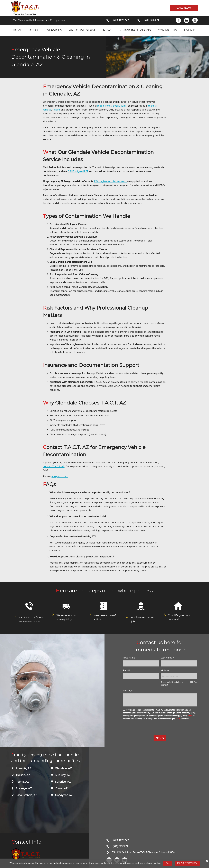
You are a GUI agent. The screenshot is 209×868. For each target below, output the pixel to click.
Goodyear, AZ (63, 795)
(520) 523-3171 (151, 20)
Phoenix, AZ (23, 768)
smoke (56, 110)
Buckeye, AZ (23, 788)
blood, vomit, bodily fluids (112, 106)
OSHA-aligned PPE (78, 171)
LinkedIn (187, 20)
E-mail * (127, 671)
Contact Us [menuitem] (167, 30)
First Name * (130, 658)
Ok (168, 863)
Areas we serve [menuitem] (83, 30)
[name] (141, 663)
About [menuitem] (35, 30)
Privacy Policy (187, 863)
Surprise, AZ (62, 782)
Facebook (178, 20)
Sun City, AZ (62, 775)
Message (128, 691)
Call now (184, 8)
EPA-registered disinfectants (110, 182)
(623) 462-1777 (121, 20)
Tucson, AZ (22, 775)
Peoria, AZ (22, 782)
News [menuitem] (108, 30)
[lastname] (179, 663)
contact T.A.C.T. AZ (54, 467)
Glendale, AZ (63, 768)
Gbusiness (195, 20)
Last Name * (167, 658)
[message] (160, 700)
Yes (195, 682)
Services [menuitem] (54, 30)
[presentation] (160, 728)
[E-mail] (141, 676)
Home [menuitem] (17, 30)
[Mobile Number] (179, 676)
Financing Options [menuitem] (135, 30)
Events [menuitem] (190, 30)
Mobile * (166, 671)
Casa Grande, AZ (26, 795)
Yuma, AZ (61, 788)
